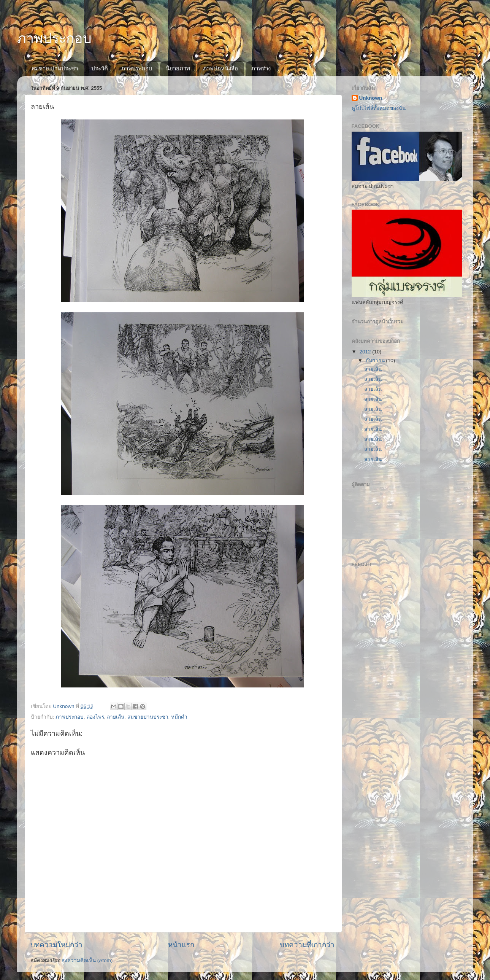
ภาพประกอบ (54, 38)
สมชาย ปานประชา (55, 68)
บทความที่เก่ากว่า (307, 945)
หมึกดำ (179, 717)
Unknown (371, 98)
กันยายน (376, 360)
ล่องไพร (95, 717)
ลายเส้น (116, 717)
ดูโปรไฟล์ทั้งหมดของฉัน (379, 108)
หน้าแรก (181, 945)
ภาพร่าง (261, 68)
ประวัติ (100, 68)
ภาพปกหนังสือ (220, 68)
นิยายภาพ (178, 68)
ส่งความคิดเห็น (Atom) (87, 960)
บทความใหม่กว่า (56, 945)
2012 (366, 352)
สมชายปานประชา (148, 717)
